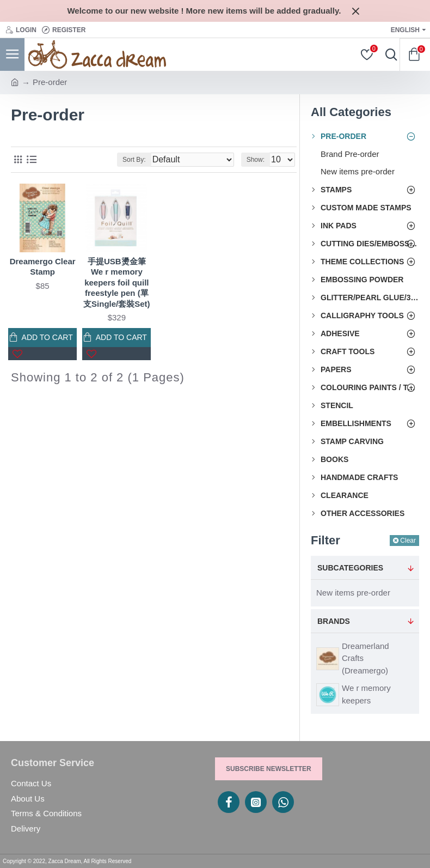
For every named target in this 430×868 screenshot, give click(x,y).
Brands (334, 621)
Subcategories (350, 568)
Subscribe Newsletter (269, 769)
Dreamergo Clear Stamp (43, 267)
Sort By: (134, 160)
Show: (256, 160)
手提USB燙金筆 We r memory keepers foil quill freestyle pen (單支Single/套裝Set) (117, 283)
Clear (408, 541)
